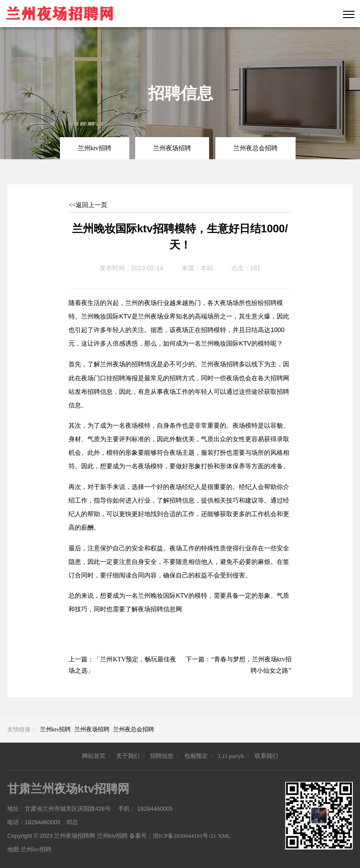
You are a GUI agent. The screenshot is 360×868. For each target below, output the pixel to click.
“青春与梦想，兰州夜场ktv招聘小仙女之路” (251, 665)
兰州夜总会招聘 (255, 148)
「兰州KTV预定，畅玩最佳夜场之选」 (122, 665)
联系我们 (266, 756)
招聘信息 (162, 756)
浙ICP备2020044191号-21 (185, 836)
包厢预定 (196, 756)
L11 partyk (231, 756)
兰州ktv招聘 (95, 148)
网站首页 (94, 756)
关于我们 (128, 756)
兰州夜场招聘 (172, 148)
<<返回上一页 (88, 205)
